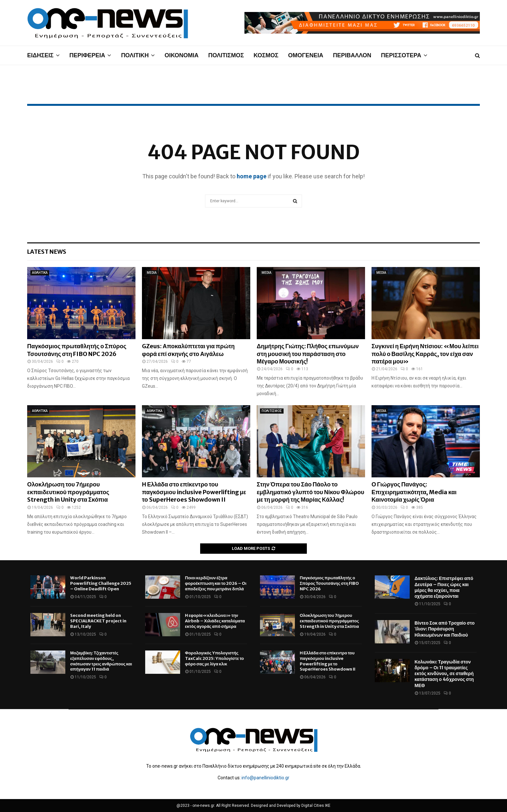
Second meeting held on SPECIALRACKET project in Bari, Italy (98, 621)
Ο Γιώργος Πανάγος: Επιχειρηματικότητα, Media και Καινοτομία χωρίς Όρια (414, 492)
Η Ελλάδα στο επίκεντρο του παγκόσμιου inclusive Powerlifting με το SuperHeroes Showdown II (194, 492)
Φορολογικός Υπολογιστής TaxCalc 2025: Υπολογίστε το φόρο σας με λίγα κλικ (214, 658)
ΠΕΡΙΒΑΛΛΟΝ (352, 55)
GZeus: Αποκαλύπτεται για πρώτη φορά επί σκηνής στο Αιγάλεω (188, 350)
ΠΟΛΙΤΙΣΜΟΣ (226, 55)
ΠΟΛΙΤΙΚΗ (135, 55)
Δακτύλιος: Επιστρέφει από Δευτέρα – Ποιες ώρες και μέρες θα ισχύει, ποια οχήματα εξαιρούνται (444, 587)
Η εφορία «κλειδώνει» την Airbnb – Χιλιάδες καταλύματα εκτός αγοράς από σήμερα (215, 621)
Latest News (47, 252)
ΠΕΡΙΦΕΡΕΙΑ (87, 55)
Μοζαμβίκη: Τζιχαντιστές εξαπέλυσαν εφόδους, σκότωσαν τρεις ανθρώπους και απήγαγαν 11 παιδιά (101, 661)
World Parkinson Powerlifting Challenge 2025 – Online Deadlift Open (101, 583)
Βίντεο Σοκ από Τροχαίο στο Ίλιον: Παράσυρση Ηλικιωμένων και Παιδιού (445, 629)
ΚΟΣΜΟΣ (266, 55)
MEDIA (152, 273)
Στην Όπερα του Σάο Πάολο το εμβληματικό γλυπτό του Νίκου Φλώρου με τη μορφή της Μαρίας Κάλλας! (310, 492)
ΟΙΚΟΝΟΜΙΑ (182, 55)
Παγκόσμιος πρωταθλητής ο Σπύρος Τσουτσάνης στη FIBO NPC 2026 (77, 350)
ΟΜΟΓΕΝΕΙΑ (306, 55)
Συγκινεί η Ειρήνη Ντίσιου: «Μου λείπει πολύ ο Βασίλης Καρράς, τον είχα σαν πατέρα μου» (425, 354)
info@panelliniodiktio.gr (265, 778)
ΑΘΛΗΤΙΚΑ (40, 273)
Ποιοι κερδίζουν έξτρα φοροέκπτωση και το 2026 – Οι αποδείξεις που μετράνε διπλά (216, 583)
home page (252, 176)
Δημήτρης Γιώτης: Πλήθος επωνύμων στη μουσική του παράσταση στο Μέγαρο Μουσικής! (308, 354)
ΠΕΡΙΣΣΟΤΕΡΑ (401, 55)
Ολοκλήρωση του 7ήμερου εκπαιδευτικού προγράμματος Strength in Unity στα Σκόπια (68, 492)
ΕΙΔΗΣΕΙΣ (40, 55)
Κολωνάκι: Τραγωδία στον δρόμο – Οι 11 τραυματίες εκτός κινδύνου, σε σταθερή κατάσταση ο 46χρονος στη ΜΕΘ (444, 674)
